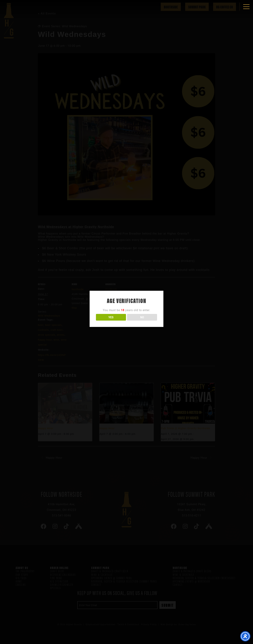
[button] (246, 7)
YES (111, 317)
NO (142, 317)
